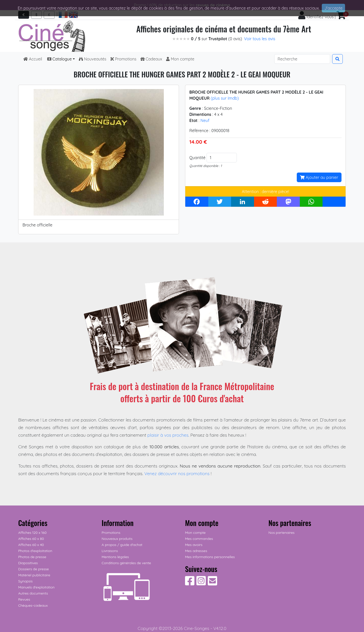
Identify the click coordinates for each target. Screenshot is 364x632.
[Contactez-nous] (212, 583)
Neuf (205, 120)
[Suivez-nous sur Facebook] (190, 583)
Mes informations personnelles (210, 557)
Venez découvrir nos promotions (177, 473)
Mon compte (180, 59)
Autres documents (33, 593)
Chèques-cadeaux (33, 605)
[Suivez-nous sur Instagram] (201, 583)
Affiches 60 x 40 (31, 545)
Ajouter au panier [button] (319, 177)
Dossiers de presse (33, 569)
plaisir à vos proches (168, 435)
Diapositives (28, 563)
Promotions (123, 59)
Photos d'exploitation (35, 551)
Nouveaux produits (117, 539)
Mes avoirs (194, 545)
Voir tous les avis (260, 39)
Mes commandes (199, 539)
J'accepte (333, 8)
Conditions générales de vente (126, 563)
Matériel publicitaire (34, 575)
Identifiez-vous (316, 17)
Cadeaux (151, 59)
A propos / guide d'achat (122, 545)
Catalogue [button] (60, 59)
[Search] (302, 59)
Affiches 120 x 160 (32, 533)
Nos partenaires (281, 533)
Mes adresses (196, 551)
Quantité (197, 158)
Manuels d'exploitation (36, 587)
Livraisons (110, 551)
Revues (24, 599)
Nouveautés (93, 59)
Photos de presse (32, 557)
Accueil (33, 59)
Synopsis (25, 581)
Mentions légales (115, 557)
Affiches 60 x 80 (31, 539)
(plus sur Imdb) (225, 98)
